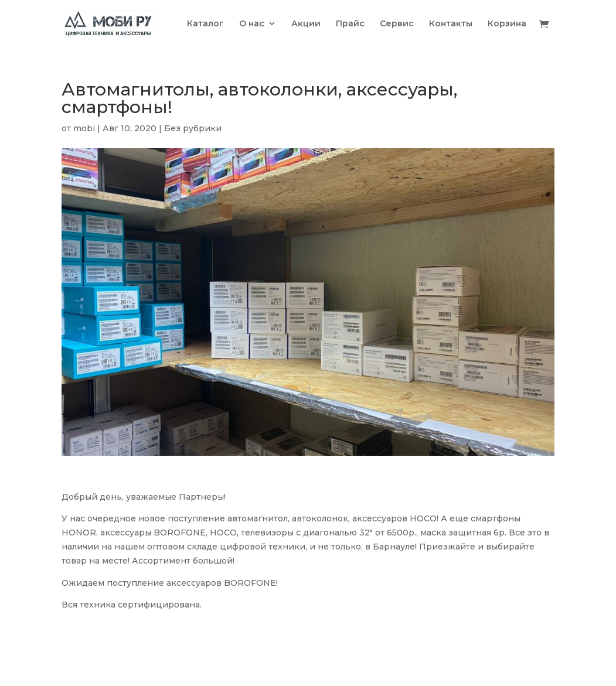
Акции (306, 24)
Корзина (507, 24)
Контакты (451, 24)
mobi (84, 128)
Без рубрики (193, 128)
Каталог (205, 24)
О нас (252, 24)
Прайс (350, 24)
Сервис (397, 24)
